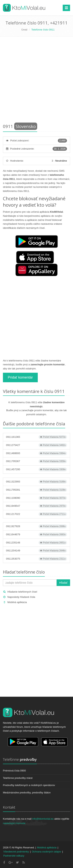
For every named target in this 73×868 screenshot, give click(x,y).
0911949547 (36, 506)
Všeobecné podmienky (16, 852)
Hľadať (63, 583)
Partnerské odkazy (14, 856)
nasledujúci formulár (14, 823)
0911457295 (36, 469)
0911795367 (36, 461)
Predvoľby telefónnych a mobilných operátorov (29, 785)
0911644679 (36, 535)
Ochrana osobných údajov (46, 852)
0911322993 (36, 482)
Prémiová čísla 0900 (14, 771)
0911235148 (36, 543)
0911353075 (36, 559)
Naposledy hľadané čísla (21, 597)
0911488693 (36, 453)
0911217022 (36, 514)
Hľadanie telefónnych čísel (22, 592)
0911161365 (36, 437)
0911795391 (36, 490)
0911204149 (36, 551)
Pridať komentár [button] (20, 377)
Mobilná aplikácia (17, 602)
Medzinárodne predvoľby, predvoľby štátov (27, 793)
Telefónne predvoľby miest (18, 778)
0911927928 (36, 526)
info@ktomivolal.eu (43, 819)
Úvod (24, 30)
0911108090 (36, 498)
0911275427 (36, 445)
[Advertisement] (36, 81)
